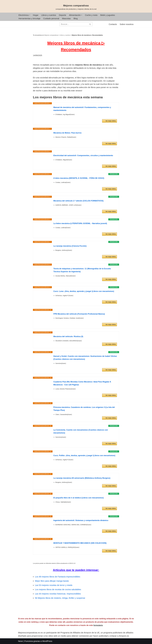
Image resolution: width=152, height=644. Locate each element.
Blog (76, 18)
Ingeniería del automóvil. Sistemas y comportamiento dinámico (81, 520)
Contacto (113, 24)
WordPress (47, 641)
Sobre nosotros (127, 24)
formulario (98, 625)
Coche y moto (91, 15)
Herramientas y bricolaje (29, 18)
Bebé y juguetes (108, 15)
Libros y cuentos (49, 15)
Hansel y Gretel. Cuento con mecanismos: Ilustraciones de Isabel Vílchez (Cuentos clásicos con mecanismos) (85, 358)
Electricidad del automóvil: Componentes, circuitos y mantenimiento (83, 155)
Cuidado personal (51, 18)
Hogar (36, 15)
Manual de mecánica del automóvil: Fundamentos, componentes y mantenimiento (82, 109)
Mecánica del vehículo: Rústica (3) (68, 336)
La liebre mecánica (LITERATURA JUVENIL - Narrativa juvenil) (80, 223)
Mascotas (66, 18)
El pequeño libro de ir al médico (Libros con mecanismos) (78, 498)
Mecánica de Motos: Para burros (67, 133)
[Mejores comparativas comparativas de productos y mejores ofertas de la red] (76, 7)
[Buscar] (74, 24)
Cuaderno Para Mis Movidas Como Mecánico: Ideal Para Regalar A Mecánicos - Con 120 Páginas (82, 383)
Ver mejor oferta (111, 121)
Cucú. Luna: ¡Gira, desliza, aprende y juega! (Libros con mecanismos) (84, 291)
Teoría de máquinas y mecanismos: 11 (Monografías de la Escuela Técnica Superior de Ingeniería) (82, 270)
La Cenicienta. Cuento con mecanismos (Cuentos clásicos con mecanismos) (81, 431)
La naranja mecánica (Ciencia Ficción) (70, 246)
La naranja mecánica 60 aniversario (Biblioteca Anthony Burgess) (82, 478)
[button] (30, 15)
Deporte (63, 15)
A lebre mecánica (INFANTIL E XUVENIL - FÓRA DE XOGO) (79, 178)
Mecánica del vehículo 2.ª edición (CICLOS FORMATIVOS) (78, 201)
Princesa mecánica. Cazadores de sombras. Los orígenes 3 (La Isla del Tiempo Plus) (84, 409)
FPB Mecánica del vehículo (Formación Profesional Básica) (79, 314)
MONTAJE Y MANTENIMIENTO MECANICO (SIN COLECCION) (80, 543)
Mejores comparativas (51, 35)
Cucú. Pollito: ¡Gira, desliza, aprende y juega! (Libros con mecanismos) (84, 456)
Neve (20, 641)
